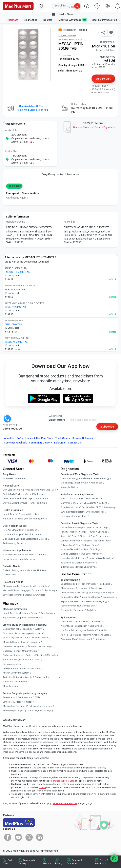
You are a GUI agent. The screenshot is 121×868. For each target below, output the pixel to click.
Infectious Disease (86, 558)
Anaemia (65, 536)
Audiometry (109, 507)
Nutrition (7, 660)
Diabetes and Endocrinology (74, 593)
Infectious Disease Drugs (39, 647)
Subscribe (107, 427)
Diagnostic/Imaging (44, 711)
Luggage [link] (25, 590)
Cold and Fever (81, 622)
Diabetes (84, 536)
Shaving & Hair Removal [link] (15, 503)
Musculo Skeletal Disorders (74, 549)
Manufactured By (15, 222)
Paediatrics (104, 584)
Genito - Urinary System (26, 651)
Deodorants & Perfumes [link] (15, 499)
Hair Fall (65, 635)
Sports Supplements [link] (13, 555)
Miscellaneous (10, 686)
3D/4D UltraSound (94, 499)
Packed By (69, 222)
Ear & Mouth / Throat (30, 660)
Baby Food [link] (8, 479)
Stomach (91, 563)
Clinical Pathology (69, 479)
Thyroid (92, 532)
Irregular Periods (86, 630)
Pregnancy (98, 541)
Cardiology (95, 593)
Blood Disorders (105, 558)
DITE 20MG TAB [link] (13, 325)
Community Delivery (40, 443)
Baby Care (20, 479)
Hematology (96, 483)
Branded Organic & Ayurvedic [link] (30, 595)
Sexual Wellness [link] (35, 494)
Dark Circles (96, 626)
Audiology (91, 610)
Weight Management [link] (36, 519)
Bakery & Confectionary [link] (44, 590)
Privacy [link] (59, 863)
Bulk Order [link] (8, 862)
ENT (77, 597)
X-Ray (80, 499)
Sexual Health (86, 639)
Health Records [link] (11, 613)
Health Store (62, 15)
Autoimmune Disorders (73, 563)
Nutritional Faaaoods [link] (13, 519)
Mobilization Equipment (15, 706)
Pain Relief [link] (19, 530)
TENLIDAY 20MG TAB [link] (16, 342)
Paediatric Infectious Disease (75, 606)
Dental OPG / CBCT (92, 507)
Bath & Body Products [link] (14, 494)
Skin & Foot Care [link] (33, 534)
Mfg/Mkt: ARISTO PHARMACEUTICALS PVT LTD (73, 38)
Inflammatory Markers (72, 567)
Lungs (105, 528)
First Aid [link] (7, 530)
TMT (81, 503)
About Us (9, 438)
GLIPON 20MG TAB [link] (15, 290)
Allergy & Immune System (16, 673)
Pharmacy (13, 20)
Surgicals (48, 706)
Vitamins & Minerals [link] (35, 555)
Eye (15, 660)
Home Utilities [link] (42, 586)
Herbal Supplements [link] (13, 559)
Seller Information (70, 71)
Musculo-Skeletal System (15, 642)
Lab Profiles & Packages (73, 528)
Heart (90, 528)
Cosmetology (109, 597)
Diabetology (96, 588)
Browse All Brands (83, 438)
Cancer (64, 541)
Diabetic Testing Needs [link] (15, 570)
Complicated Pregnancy (73, 610)
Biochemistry (82, 483)
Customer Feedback (15, 443)
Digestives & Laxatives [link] (14, 539)
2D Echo (103, 503)
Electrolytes (91, 567)
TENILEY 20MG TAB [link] (15, 307)
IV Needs (28, 702)
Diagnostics (31, 20)
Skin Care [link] (8, 490)
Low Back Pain (68, 630)
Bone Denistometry (70, 507)
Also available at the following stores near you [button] (33, 108)
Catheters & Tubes (12, 702)
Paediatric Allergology (96, 602)
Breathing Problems (81, 635)
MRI (63, 499)
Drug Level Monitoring (92, 554)
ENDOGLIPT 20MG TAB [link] (17, 272)
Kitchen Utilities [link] (11, 590)
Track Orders (63, 438)
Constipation (81, 626)
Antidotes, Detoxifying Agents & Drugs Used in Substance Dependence (26, 679)
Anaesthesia (9, 697)
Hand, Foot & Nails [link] (38, 503)
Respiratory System (12, 638)
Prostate (87, 541)
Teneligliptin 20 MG (69, 59)
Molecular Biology (69, 487)
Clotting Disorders (69, 554)
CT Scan (71, 499)
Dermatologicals (11, 664)
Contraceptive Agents (13, 647)
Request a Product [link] (29, 613)
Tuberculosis (67, 545)
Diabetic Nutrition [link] (37, 570)
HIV (108, 541)
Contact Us (74, 443)
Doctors (48, 20)
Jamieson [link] (31, 559)
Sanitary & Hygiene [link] (24, 490)
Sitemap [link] (47, 863)
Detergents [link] (27, 586)
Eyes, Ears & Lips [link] (38, 499)
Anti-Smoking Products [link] (14, 543)
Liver (97, 528)
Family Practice (89, 584)
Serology (105, 479)
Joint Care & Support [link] (13, 534)
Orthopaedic (35, 706)
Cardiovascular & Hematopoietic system (23, 633)
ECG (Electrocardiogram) (73, 512)
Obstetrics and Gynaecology (75, 588)
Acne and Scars (101, 635)
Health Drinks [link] (10, 514)
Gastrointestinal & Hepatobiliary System (23, 629)
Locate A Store (39, 438)
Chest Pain (66, 622)
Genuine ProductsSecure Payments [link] (94, 127)
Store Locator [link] (47, 613)
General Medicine (70, 584)
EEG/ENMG (91, 503)
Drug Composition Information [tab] (60, 174)
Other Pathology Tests (87, 545)
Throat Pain (102, 630)
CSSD (37, 697)
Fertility (64, 532)
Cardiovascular (25, 697)
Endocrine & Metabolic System (18, 655)
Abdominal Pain (69, 639)
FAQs (20, 438)
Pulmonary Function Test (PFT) (76, 516)
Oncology (7, 651)
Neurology (108, 593)
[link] (18, 6)
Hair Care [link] (52, 490)
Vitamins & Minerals (46, 655)
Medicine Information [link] (15, 609)
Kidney (73, 532)
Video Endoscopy (96, 512)
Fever (75, 536)
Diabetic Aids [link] (9, 575)
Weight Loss (67, 626)
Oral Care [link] (40, 490)
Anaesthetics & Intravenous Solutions (22, 669)
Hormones (35, 642)
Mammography (68, 503)
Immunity (103, 536)
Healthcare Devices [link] (37, 539)
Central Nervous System (36, 638)
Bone (93, 536)
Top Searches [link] (9, 618)
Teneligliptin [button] (14, 186)
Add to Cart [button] (103, 79)
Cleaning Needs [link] (11, 586)
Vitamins (102, 532)
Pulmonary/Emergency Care (17, 711)
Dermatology (67, 597)
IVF (94, 606)
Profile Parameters (90, 479)
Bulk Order (60, 443)
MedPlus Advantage (73, 20)
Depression (96, 622)
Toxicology (95, 549)
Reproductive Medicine (72, 602)
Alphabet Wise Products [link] (30, 618)
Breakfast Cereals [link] (28, 514)
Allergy (82, 532)
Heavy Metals (67, 558)
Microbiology (67, 483)
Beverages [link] (8, 595)
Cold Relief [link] (32, 530)
